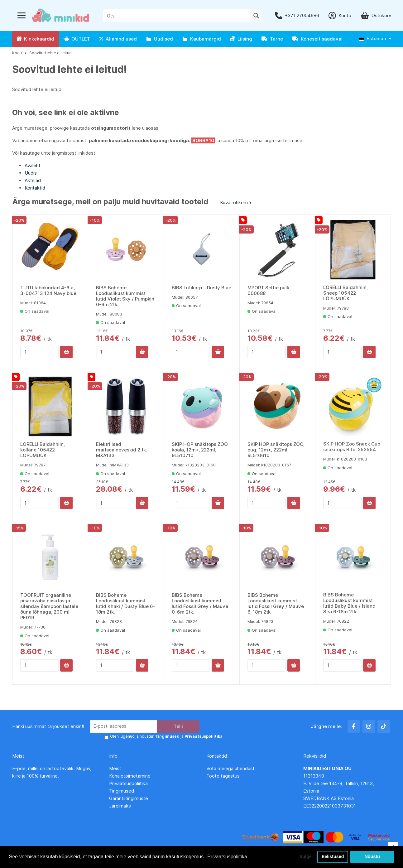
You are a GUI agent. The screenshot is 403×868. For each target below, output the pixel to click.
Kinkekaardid (36, 39)
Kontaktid (35, 188)
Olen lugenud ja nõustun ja (166, 736)
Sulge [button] (305, 857)
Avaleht (33, 165)
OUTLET (77, 39)
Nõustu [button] (372, 857)
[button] (375, 39)
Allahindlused (118, 39)
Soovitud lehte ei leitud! (51, 53)
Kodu (17, 53)
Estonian (372, 39)
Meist (115, 768)
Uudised (160, 39)
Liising (241, 39)
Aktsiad (33, 180)
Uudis (31, 173)
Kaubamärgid (202, 39)
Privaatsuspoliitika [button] (227, 857)
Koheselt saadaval (317, 39)
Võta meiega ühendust (231, 768)
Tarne (272, 39)
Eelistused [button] (333, 857)
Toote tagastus (223, 776)
